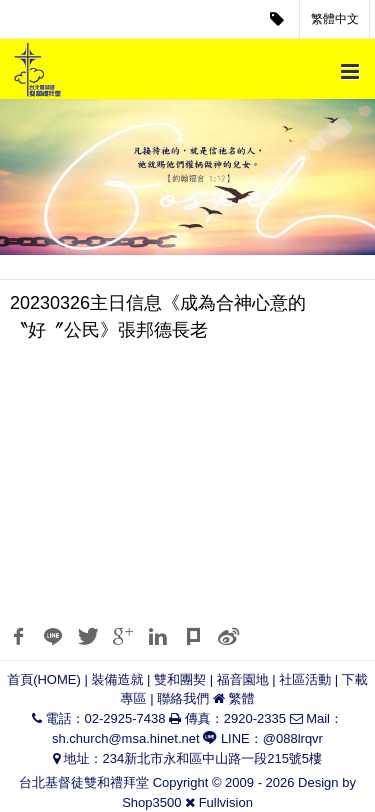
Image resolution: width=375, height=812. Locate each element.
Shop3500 (151, 802)
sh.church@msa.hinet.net (126, 738)
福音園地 (243, 679)
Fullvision (226, 802)
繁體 (241, 698)
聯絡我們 (183, 698)
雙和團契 (180, 679)
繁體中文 (335, 19)
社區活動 (305, 679)
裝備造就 (117, 679)
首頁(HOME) (44, 679)
